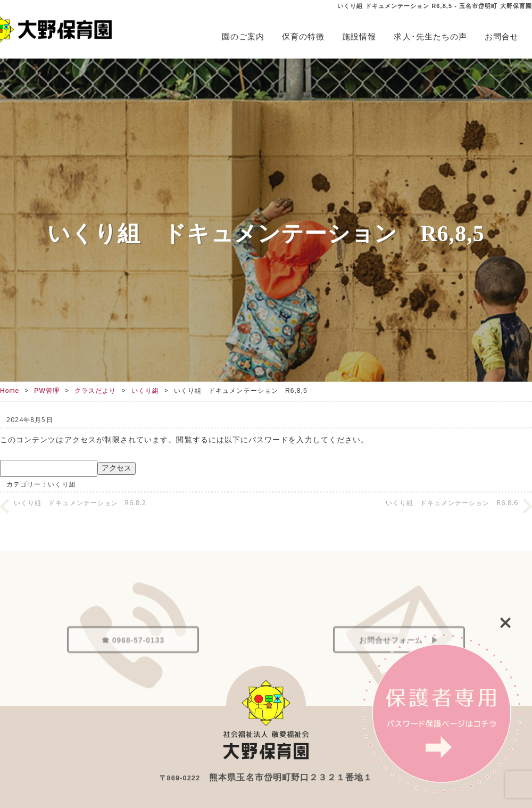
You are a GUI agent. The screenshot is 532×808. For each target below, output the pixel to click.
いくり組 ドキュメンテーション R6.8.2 (80, 503)
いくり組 (145, 391)
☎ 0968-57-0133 (133, 661)
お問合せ (502, 36)
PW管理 (47, 391)
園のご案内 (243, 36)
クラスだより (95, 391)
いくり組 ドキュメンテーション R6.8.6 (452, 503)
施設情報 (359, 36)
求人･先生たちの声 (430, 36)
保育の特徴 (303, 36)
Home (10, 391)
